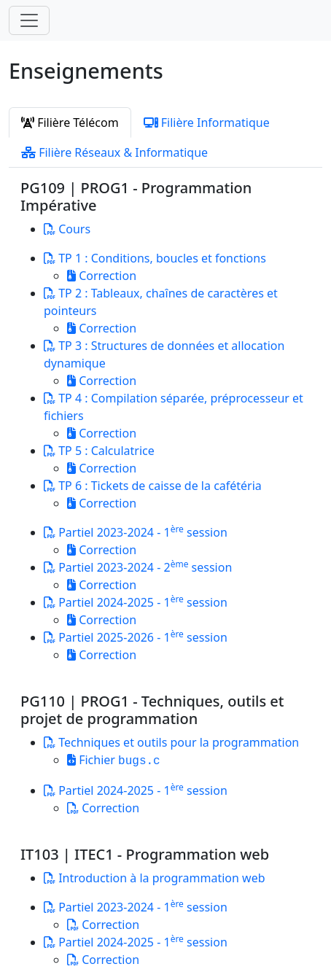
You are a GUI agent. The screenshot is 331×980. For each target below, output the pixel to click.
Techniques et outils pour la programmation (171, 742)
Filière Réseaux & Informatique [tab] (114, 152)
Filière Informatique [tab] (207, 122)
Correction (102, 276)
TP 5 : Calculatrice (99, 451)
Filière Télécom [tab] (70, 122)
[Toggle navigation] (29, 20)
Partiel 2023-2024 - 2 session (138, 567)
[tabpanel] (165, 574)
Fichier (114, 760)
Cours (67, 229)
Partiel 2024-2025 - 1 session (136, 602)
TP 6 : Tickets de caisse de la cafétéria (153, 486)
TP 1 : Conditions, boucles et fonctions (155, 258)
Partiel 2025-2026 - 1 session (136, 637)
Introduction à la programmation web (155, 878)
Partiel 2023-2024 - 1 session (136, 532)
